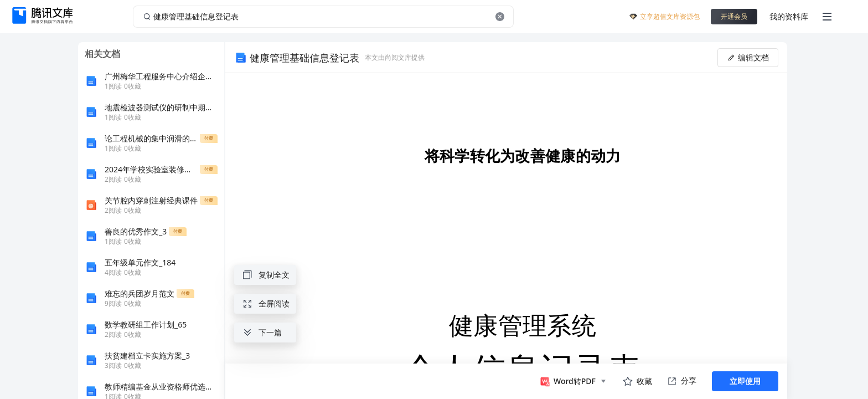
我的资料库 (789, 16)
